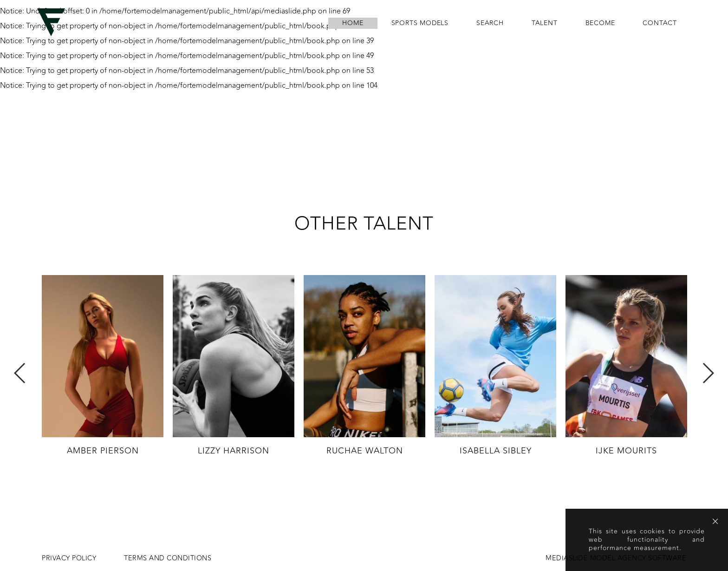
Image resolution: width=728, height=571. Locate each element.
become (600, 23)
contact (660, 23)
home (353, 23)
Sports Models (420, 23)
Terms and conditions (168, 558)
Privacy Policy (69, 558)
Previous (20, 373)
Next (708, 373)
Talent (545, 23)
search (490, 23)
